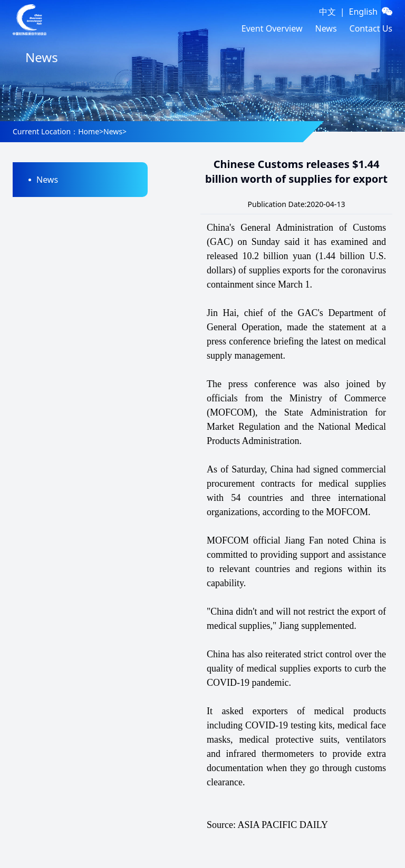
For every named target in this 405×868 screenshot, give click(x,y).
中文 (327, 12)
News (326, 28)
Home (89, 131)
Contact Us (371, 28)
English (363, 12)
